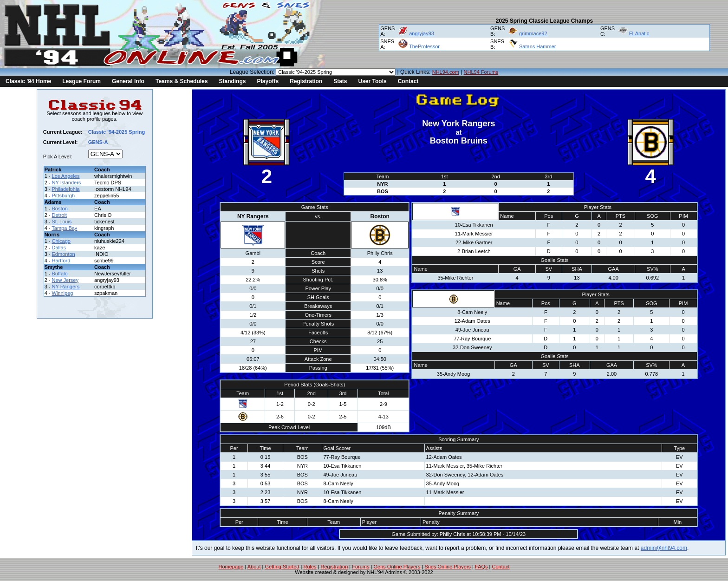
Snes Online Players (448, 567)
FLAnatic (639, 33)
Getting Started (282, 567)
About (254, 567)
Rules (310, 567)
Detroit (59, 215)
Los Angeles (66, 176)
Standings (232, 81)
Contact (408, 81)
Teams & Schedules (182, 81)
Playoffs (268, 81)
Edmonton (64, 254)
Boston (60, 209)
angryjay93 (422, 33)
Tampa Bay (64, 228)
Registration (306, 81)
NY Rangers (66, 287)
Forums (361, 567)
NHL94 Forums (481, 72)
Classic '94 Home (28, 81)
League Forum (81, 81)
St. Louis (62, 222)
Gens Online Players (397, 567)
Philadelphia (66, 189)
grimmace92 (533, 33)
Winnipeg (63, 293)
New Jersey (65, 280)
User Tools (373, 81)
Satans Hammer (537, 46)
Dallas (59, 248)
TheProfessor (424, 46)
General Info (128, 81)
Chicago (61, 241)
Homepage (231, 567)
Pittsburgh (64, 196)
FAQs (481, 567)
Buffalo (60, 274)
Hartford (61, 261)
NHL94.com (446, 72)
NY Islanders (67, 183)
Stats (340, 81)
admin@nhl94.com (664, 548)
